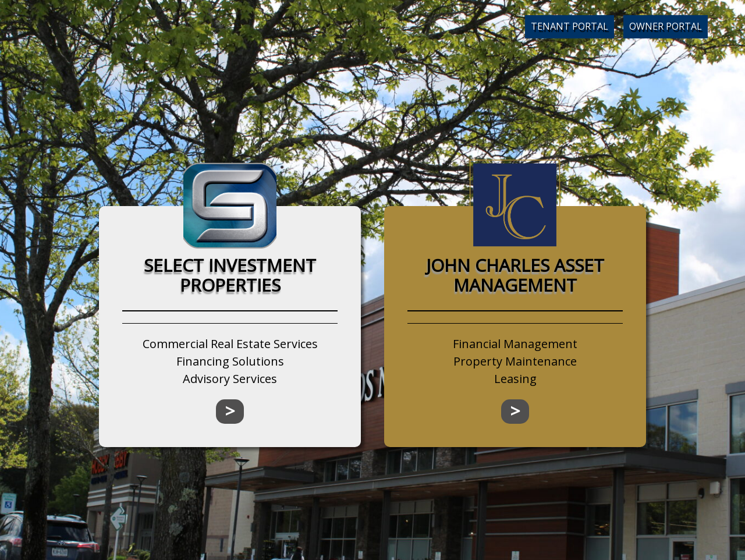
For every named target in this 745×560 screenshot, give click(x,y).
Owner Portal (666, 26)
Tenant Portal (570, 26)
